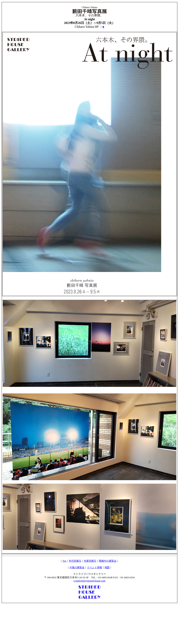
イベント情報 (94, 567)
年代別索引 (75, 561)
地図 (107, 567)
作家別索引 (90, 561)
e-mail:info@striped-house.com (89, 581)
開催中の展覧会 (108, 561)
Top (64, 561)
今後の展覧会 (77, 567)
